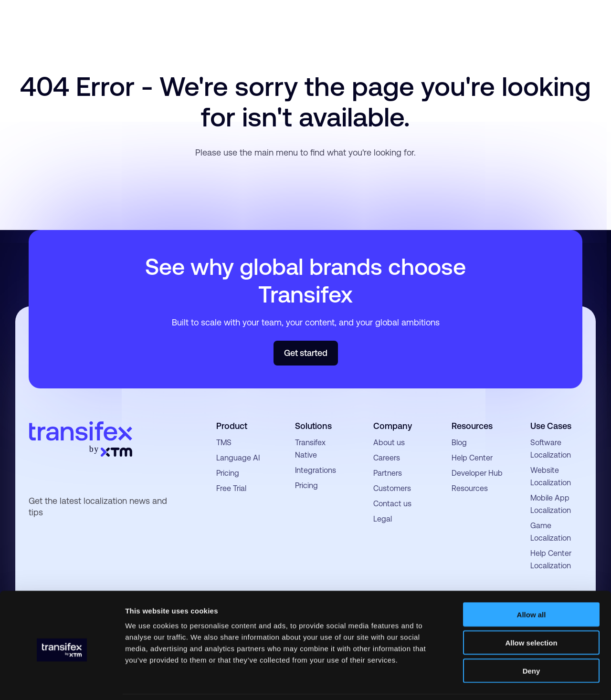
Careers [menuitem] (387, 458)
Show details (501, 681)
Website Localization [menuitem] (551, 476)
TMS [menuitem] (224, 443)
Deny (532, 639)
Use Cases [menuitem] (551, 426)
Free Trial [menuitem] (231, 488)
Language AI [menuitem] (238, 458)
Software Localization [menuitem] (551, 449)
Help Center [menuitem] (472, 458)
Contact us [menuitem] (392, 504)
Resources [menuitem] (472, 426)
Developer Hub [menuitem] (477, 473)
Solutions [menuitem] (313, 426)
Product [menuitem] (232, 426)
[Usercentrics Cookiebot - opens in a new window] (62, 681)
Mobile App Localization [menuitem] (551, 504)
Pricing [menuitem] (228, 473)
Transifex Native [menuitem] (310, 449)
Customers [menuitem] (392, 488)
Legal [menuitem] (383, 519)
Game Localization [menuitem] (551, 532)
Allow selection (531, 611)
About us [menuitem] (389, 443)
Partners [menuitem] (388, 473)
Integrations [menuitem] (316, 470)
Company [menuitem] (393, 426)
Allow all (532, 583)
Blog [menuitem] (459, 443)
